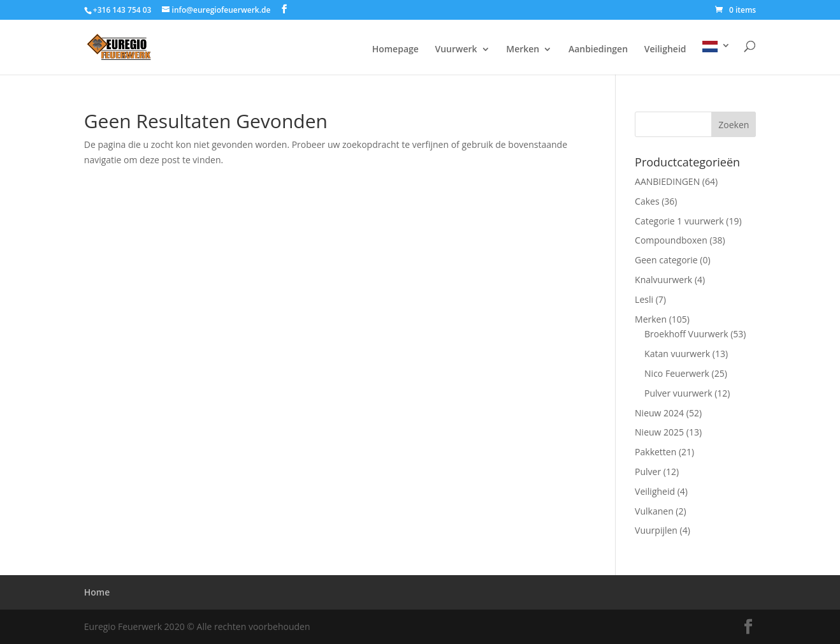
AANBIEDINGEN (667, 181)
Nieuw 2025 (659, 432)
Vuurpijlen (656, 530)
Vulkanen (654, 511)
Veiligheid (665, 50)
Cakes (647, 201)
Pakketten (655, 452)
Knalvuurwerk (663, 280)
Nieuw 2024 (659, 413)
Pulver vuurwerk (678, 393)
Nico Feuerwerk (677, 373)
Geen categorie (666, 260)
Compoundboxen (671, 240)
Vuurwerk (456, 50)
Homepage (395, 50)
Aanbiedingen (598, 50)
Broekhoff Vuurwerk (686, 334)
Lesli (644, 299)
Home (97, 592)
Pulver (648, 472)
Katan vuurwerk (677, 354)
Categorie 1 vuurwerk (679, 221)
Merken (523, 50)
